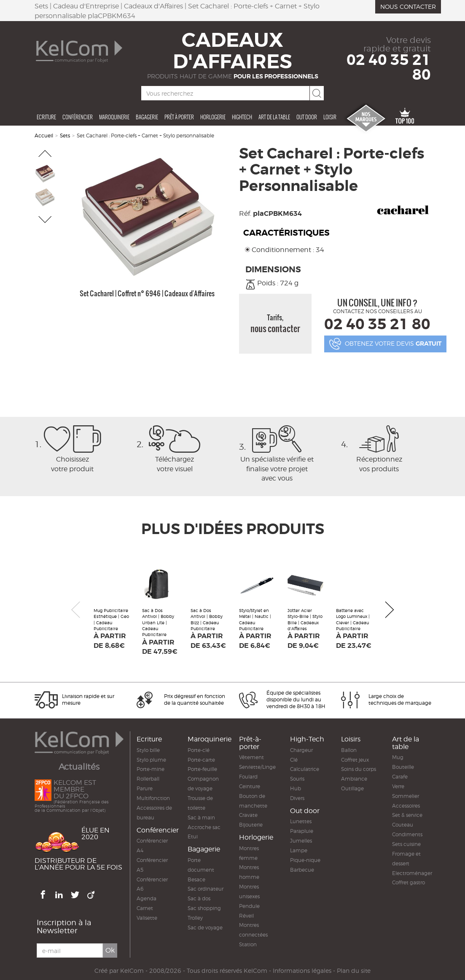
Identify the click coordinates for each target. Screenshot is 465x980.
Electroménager (412, 873)
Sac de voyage (205, 928)
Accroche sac (204, 827)
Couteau (403, 825)
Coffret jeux (355, 760)
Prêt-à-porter (250, 743)
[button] (45, 153)
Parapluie (302, 831)
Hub (296, 788)
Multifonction (153, 798)
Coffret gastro (409, 882)
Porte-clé (199, 750)
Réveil (246, 916)
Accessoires (406, 806)
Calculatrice (305, 769)
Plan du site (354, 971)
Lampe (299, 850)
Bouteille (403, 767)
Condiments (407, 834)
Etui (193, 836)
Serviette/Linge (257, 767)
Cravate (248, 815)
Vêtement (251, 757)
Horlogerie (213, 117)
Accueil (44, 136)
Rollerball (148, 779)
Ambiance (354, 779)
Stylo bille (148, 750)
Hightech (242, 117)
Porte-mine (151, 769)
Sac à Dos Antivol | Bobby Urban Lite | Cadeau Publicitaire (158, 622)
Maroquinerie (114, 117)
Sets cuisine (406, 844)
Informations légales (302, 971)
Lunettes (301, 821)
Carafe (400, 777)
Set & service (407, 815)
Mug (398, 757)
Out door (307, 117)
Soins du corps (359, 769)
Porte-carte (201, 760)
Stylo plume (151, 760)
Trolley (195, 918)
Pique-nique (305, 860)
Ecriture (46, 117)
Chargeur (301, 750)
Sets (65, 136)
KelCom (132, 971)
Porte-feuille (202, 769)
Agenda (146, 898)
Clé (294, 760)
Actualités (79, 767)
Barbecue (302, 870)
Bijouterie (251, 825)
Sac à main (201, 818)
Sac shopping (204, 908)
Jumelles (301, 841)
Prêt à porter (179, 117)
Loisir (330, 117)
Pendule (249, 906)
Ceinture (250, 786)
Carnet (145, 908)
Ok (110, 950)
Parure (145, 788)
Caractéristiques (286, 233)
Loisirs (351, 739)
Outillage (352, 788)
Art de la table (274, 117)
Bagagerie (147, 117)
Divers (297, 798)
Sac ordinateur (206, 889)
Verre (398, 786)
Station (248, 944)
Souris (297, 779)
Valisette (147, 918)
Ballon (349, 750)
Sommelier (406, 796)
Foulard (248, 777)
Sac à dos (199, 898)
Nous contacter (408, 7)
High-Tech (307, 739)
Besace (196, 879)
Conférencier (78, 117)
